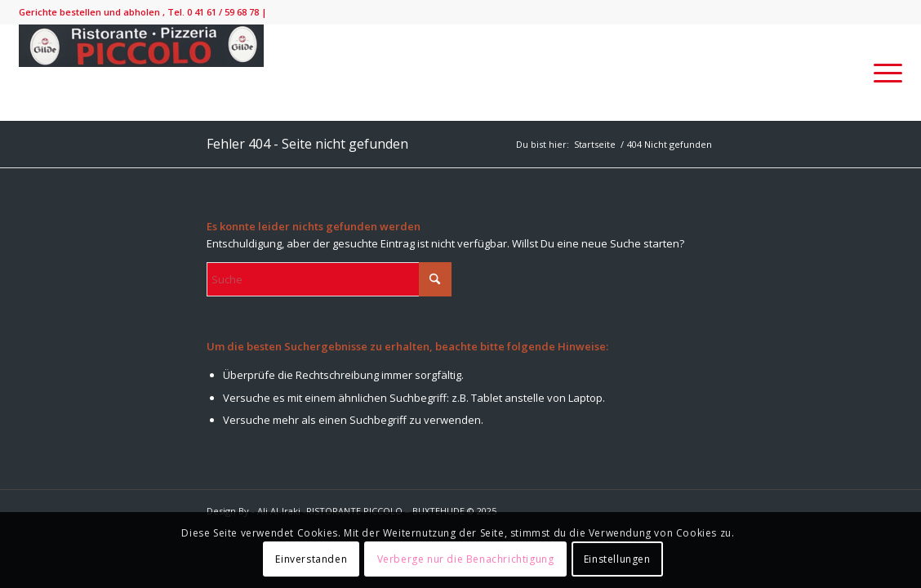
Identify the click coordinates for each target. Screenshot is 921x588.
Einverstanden (311, 559)
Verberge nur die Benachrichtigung (466, 559)
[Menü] (883, 73)
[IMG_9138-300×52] (141, 73)
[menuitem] (883, 73)
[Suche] (329, 279)
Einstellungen (617, 559)
